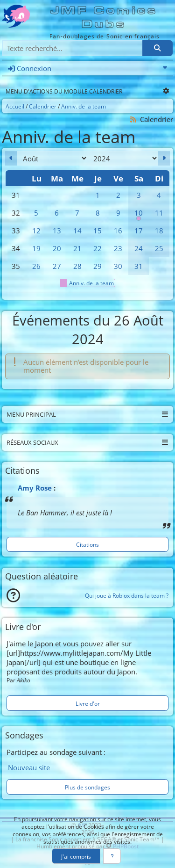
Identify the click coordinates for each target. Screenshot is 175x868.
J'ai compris (76, 856)
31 (139, 266)
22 (98, 248)
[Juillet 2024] (11, 158)
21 (77, 248)
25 (159, 248)
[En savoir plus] (112, 856)
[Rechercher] (157, 48)
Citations (87, 544)
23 (118, 248)
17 (139, 231)
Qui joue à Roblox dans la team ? (127, 595)
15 (98, 231)
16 (118, 231)
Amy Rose (35, 488)
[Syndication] (133, 119)
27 (57, 266)
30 (118, 266)
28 (77, 266)
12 (36, 231)
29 (98, 266)
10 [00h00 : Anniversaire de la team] (139, 215)
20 (57, 248)
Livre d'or (88, 703)
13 (57, 231)
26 (36, 266)
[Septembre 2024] (164, 158)
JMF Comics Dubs (104, 17)
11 (159, 213)
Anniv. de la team (87, 283)
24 (139, 248)
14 (77, 231)
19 (36, 248)
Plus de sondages (87, 787)
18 (159, 231)
